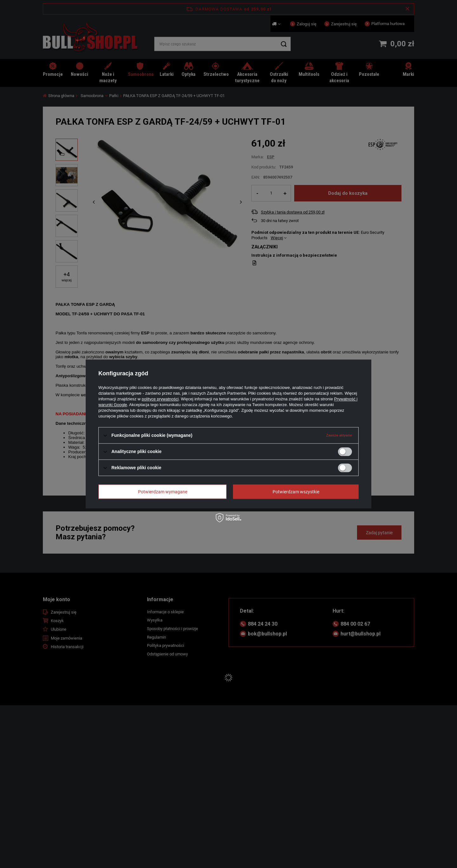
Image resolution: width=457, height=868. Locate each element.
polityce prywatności (160, 399)
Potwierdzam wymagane (163, 492)
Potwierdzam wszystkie (296, 492)
